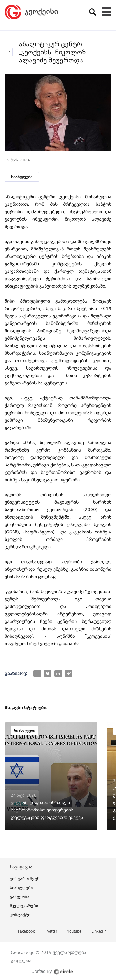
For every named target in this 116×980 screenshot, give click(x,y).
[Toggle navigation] (107, 12)
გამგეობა (19, 897)
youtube (74, 931)
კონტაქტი (20, 915)
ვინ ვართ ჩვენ (25, 879)
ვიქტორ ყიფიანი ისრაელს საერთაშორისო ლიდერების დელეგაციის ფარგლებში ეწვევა (47, 810)
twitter (51, 931)
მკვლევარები (24, 906)
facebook (26, 931)
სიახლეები (22, 177)
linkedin (99, 931)
